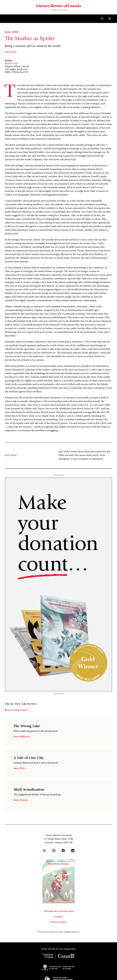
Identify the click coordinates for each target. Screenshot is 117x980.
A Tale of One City (29, 758)
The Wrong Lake (27, 726)
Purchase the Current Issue (59, 911)
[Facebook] (63, 851)
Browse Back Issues (16, 710)
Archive (59, 917)
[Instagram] (54, 851)
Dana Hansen (21, 800)
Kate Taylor (11, 52)
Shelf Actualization (29, 790)
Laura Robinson (22, 737)
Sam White (19, 768)
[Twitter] (44, 851)
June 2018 (12, 32)
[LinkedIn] (73, 851)
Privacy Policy (59, 922)
